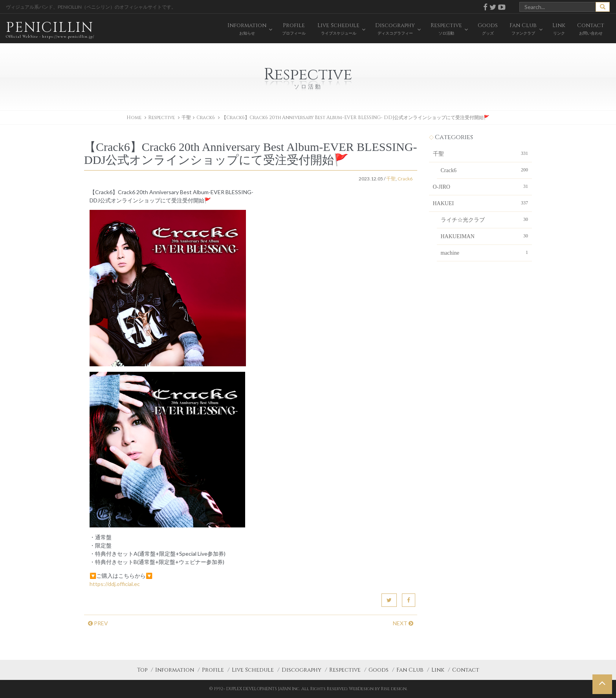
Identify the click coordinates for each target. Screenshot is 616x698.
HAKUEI (481, 203)
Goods (379, 670)
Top (142, 670)
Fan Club (410, 670)
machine (485, 252)
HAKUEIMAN (485, 236)
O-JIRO (481, 186)
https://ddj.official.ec (115, 584)
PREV (98, 623)
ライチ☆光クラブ (485, 219)
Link (438, 670)
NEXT (403, 623)
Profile (213, 670)
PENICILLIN (50, 29)
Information (175, 670)
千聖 (186, 118)
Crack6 (206, 118)
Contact (466, 670)
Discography (302, 670)
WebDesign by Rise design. (378, 689)
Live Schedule (253, 670)
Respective (345, 670)
